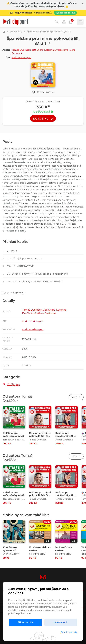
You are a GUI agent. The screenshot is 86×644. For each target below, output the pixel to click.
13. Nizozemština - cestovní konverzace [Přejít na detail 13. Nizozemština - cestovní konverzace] (40, 550)
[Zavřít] (82, 4)
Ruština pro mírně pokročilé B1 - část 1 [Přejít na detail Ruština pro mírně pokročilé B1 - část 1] (40, 436)
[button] (43, 92)
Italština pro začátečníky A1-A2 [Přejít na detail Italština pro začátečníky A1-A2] (14, 435)
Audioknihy (16, 32)
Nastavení (61, 622)
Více (76, 397)
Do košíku (43, 119)
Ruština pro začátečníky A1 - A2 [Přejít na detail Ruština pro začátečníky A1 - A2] (65, 436)
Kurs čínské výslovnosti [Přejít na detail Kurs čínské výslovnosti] (10, 549)
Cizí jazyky (13, 384)
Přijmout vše (25, 622)
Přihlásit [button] (64, 22)
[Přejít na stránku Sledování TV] (43, 13)
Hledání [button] (57, 22)
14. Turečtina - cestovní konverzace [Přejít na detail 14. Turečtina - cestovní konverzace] (64, 550)
